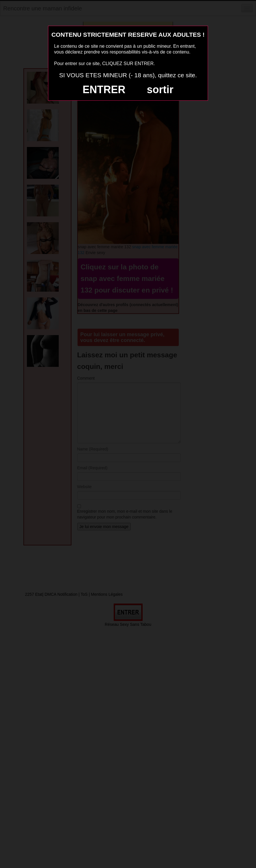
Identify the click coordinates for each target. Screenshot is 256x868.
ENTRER (104, 90)
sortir (160, 90)
